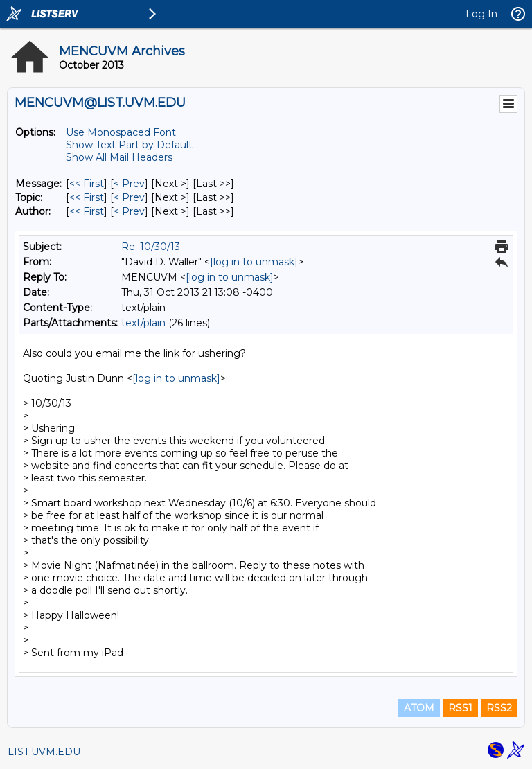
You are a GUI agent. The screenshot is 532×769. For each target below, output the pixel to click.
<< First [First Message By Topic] (87, 197)
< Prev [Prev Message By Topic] (129, 197)
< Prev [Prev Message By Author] (129, 211)
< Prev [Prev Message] (129, 184)
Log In (481, 14)
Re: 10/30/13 (151, 247)
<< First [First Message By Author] (87, 211)
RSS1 (460, 708)
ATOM (419, 708)
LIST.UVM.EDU (44, 752)
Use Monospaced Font (121, 132)
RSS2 (499, 708)
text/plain (143, 323)
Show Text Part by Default (129, 145)
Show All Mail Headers (119, 157)
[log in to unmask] (254, 262)
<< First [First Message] (87, 184)
